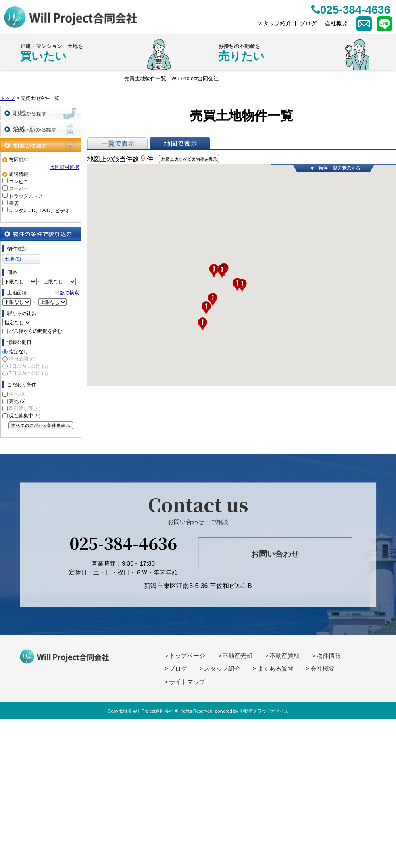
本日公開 (22, 359)
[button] (202, 324)
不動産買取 (284, 656)
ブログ (178, 668)
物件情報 (329, 656)
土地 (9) (13, 259)
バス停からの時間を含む (35, 331)
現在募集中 (24, 416)
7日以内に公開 (28, 373)
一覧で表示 (117, 143)
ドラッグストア (26, 196)
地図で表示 (180, 143)
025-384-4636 (123, 542)
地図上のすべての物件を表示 (189, 159)
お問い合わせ (275, 554)
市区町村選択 (65, 167)
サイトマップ (187, 682)
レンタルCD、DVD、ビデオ (39, 211)
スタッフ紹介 (222, 668)
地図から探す (41, 145)
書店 (14, 203)
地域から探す (41, 113)
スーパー (19, 189)
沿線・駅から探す (41, 129)
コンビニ (19, 182)
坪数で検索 (67, 293)
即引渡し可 (24, 408)
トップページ (187, 656)
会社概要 (323, 668)
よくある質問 (275, 668)
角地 (17, 394)
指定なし (19, 352)
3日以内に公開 (28, 366)
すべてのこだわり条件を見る (41, 425)
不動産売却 (237, 656)
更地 (17, 401)
